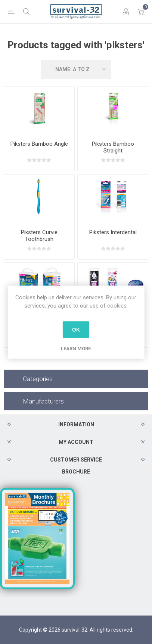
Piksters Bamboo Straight (113, 147)
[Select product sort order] (76, 69)
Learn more (76, 348)
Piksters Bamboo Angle (39, 144)
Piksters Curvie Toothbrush (39, 236)
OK (76, 330)
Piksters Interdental (113, 232)
